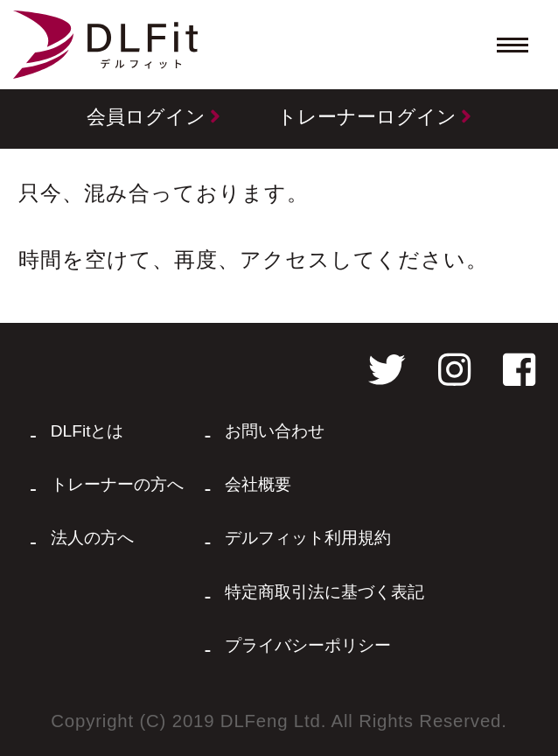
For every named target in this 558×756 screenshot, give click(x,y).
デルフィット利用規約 (308, 538)
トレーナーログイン (374, 117)
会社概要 (258, 484)
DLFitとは (87, 431)
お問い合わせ (275, 431)
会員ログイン (153, 117)
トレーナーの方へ (117, 484)
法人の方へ (92, 538)
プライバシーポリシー (308, 645)
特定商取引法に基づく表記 (324, 592)
